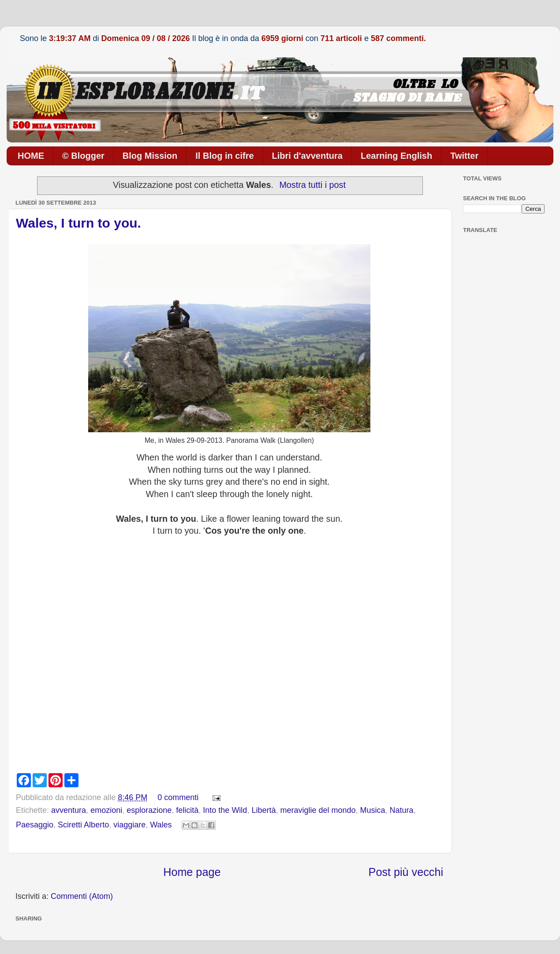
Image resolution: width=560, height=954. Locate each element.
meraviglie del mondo (318, 810)
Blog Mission (150, 156)
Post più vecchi (406, 872)
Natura (402, 810)
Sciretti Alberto (83, 825)
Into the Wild (225, 810)
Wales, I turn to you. (78, 223)
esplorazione (149, 810)
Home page (192, 872)
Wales (161, 825)
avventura (69, 810)
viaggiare (129, 825)
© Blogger (83, 156)
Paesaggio (35, 825)
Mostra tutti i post (312, 185)
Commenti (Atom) (82, 896)
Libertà (263, 810)
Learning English (396, 156)
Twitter (464, 156)
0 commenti (178, 797)
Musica (373, 810)
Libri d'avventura (307, 156)
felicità (187, 810)
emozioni (106, 810)
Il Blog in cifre (224, 156)
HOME (31, 156)
